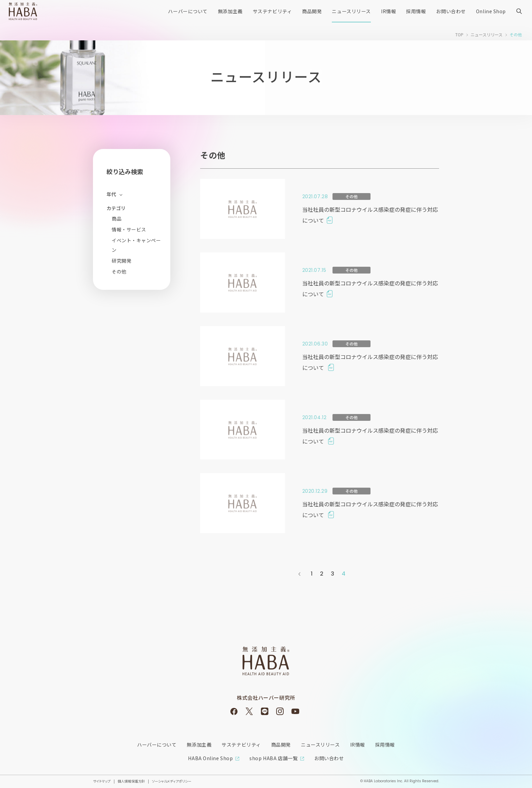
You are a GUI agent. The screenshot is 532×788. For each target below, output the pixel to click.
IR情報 (388, 11)
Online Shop (491, 11)
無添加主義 (230, 11)
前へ (300, 574)
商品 (117, 219)
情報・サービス (129, 229)
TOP (459, 34)
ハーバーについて (188, 11)
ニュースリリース (351, 11)
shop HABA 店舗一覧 (273, 758)
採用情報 (416, 11)
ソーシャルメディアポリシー (172, 781)
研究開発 (121, 261)
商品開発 (312, 11)
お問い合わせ (451, 11)
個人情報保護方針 (131, 781)
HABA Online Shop (210, 758)
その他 (119, 271)
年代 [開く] (111, 194)
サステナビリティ (272, 11)
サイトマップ (102, 781)
